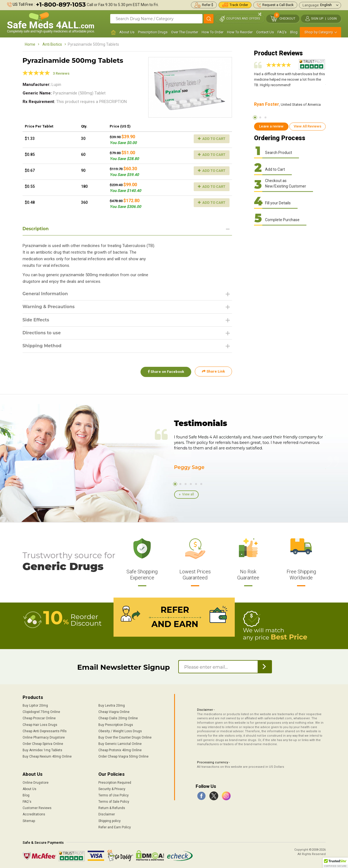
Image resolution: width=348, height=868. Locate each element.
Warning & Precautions (49, 307)
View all (188, 494)
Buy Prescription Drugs (116, 725)
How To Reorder (240, 32)
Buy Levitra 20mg (112, 705)
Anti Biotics (52, 44)
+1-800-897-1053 (61, 5)
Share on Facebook (165, 372)
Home (30, 44)
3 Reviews (61, 73)
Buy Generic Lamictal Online (120, 744)
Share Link (213, 372)
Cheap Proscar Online (39, 718)
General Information (46, 294)
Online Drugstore (36, 782)
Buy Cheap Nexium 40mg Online (47, 756)
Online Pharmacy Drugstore (44, 737)
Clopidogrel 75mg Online (41, 712)
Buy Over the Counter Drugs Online (125, 737)
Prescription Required (115, 782)
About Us (127, 32)
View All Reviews (307, 126)
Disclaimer (107, 814)
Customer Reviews (37, 808)
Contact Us (265, 32)
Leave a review (271, 126)
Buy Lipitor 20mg (35, 705)
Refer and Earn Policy (115, 827)
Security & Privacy (112, 789)
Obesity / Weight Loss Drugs (120, 731)
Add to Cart (212, 139)
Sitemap (29, 821)
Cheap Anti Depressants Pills (45, 731)
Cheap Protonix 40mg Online (120, 750)
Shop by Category (319, 32)
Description (36, 229)
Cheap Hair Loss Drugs (40, 725)
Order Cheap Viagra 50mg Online (123, 756)
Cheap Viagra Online (114, 712)
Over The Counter (185, 32)
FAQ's (282, 32)
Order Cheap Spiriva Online (43, 744)
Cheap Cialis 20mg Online (118, 718)
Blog (294, 32)
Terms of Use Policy (114, 795)
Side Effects (36, 320)
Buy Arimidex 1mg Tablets (42, 750)
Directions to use (42, 333)
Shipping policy (110, 821)
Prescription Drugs (153, 32)
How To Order (213, 32)
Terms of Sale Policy (114, 801)
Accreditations (34, 814)
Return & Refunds (112, 808)
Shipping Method (43, 347)
